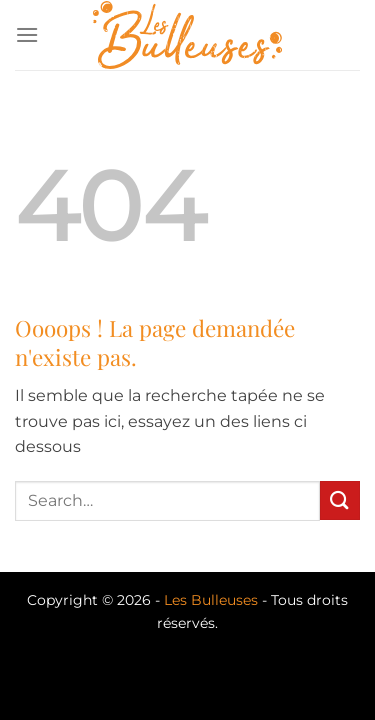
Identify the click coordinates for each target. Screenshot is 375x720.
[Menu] (27, 34)
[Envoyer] (340, 500)
